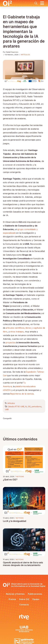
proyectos (11, 342)
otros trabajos (17, 332)
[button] (36, 3)
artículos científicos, (15, 328)
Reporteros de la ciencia (22, 394)
